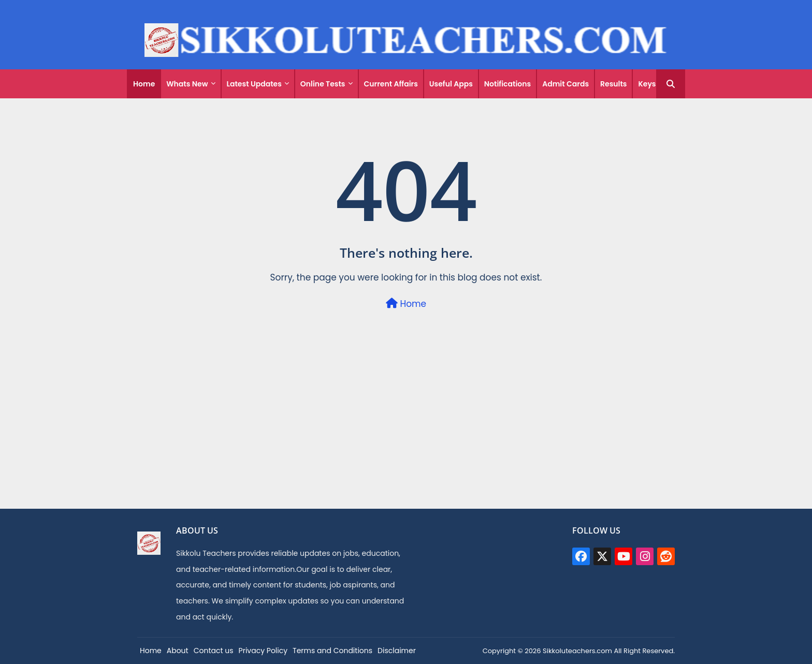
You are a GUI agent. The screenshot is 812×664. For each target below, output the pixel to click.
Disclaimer (397, 651)
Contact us (214, 651)
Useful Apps (451, 84)
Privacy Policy (263, 651)
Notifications (508, 84)
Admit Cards (565, 84)
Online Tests (323, 84)
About (178, 651)
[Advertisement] (406, 436)
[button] (671, 84)
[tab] (144, 84)
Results (613, 84)
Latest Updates (254, 84)
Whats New (187, 84)
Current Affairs (391, 84)
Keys (647, 84)
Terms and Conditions (332, 651)
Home (144, 84)
